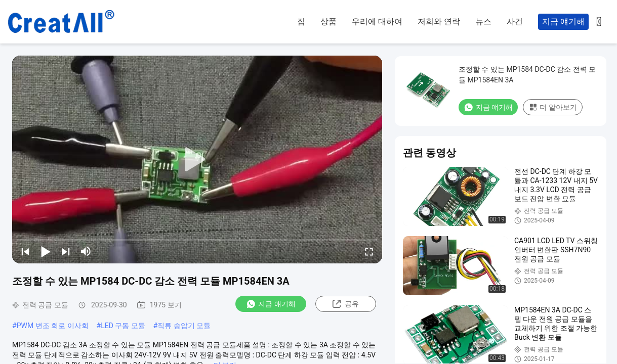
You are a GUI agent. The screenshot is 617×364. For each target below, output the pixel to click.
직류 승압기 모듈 (184, 326)
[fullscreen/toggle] (369, 251)
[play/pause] (46, 251)
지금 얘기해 (563, 21)
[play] (197, 160)
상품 (328, 21)
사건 (515, 21)
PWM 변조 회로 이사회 (53, 326)
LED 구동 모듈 (123, 326)
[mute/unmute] (86, 251)
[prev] (25, 251)
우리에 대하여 (377, 21)
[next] (66, 251)
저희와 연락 (439, 21)
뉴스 (483, 21)
